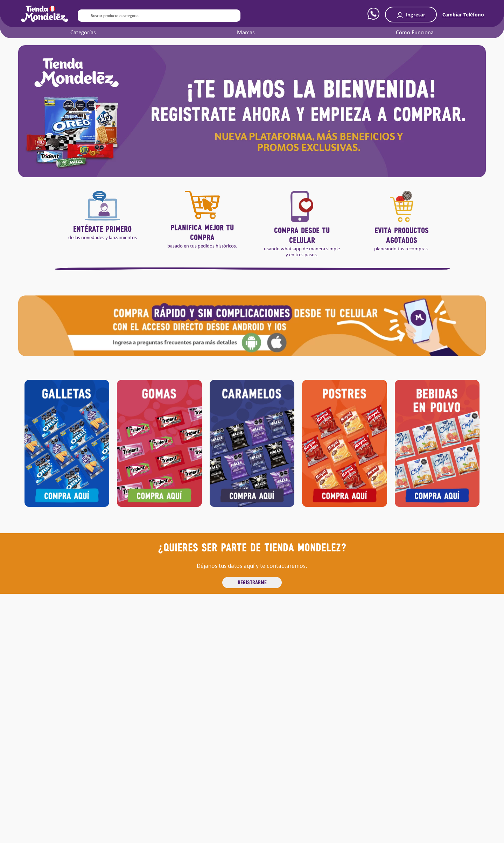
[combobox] (159, 16)
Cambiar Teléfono (463, 15)
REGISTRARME (252, 582)
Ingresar (416, 15)
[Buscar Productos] (82, 16)
